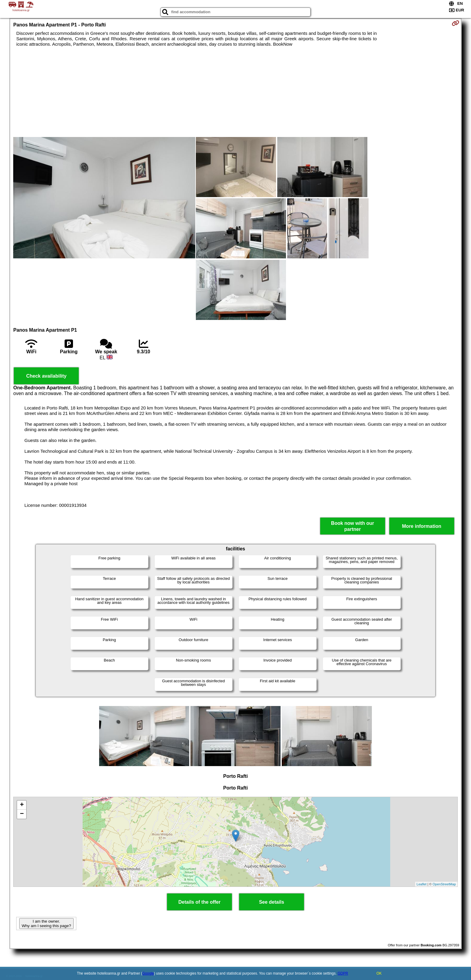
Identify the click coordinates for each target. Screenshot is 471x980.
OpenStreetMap (444, 884)
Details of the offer (199, 902)
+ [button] (22, 805)
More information (422, 526)
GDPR (343, 973)
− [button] (22, 814)
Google (148, 973)
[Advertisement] (235, 92)
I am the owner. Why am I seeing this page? (46, 924)
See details (272, 902)
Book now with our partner (352, 526)
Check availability (46, 376)
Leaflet (422, 884)
